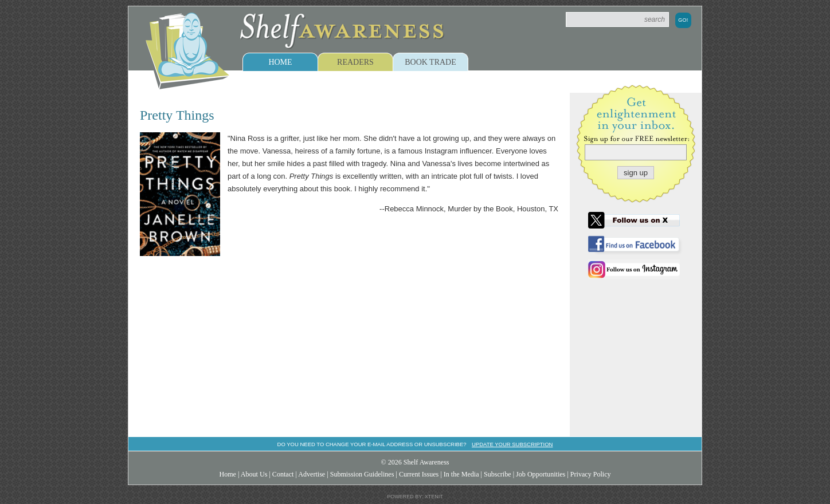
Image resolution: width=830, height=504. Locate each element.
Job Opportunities (541, 474)
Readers (355, 62)
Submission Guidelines (362, 474)
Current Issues (419, 474)
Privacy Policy (591, 474)
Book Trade (430, 62)
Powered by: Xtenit (415, 497)
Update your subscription (512, 444)
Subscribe (498, 474)
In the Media (461, 474)
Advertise (312, 474)
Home (280, 62)
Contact (283, 474)
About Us (254, 474)
